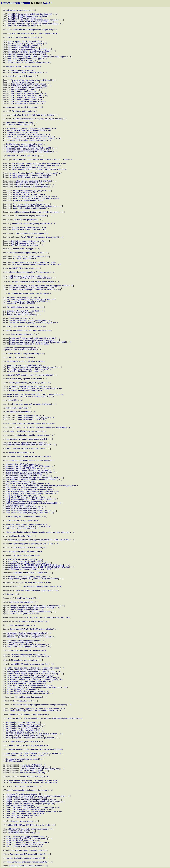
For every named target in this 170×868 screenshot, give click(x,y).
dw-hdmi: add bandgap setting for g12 (27, 227)
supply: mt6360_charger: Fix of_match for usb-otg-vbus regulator (33, 579)
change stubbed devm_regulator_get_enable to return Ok (32, 608)
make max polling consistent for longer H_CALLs (35, 590)
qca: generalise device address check (25, 103)
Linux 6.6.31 (12, 400)
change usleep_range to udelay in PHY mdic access (29, 272)
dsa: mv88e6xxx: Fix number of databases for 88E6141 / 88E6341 (31, 480)
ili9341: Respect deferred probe (23, 243)
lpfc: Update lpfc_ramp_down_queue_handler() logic (27, 681)
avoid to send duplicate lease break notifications (27, 387)
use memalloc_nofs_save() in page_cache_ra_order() (27, 439)
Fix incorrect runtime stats (22, 111)
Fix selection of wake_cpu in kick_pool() (27, 850)
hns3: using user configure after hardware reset (24, 501)
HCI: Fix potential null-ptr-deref (23, 82)
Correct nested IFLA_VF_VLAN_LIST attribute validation (31, 629)
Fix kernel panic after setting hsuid (24, 660)
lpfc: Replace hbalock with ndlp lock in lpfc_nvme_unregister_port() (32, 680)
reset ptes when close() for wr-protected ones (32, 435)
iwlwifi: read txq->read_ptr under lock (20, 841)
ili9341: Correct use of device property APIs (28, 241)
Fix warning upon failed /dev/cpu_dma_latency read (39, 769)
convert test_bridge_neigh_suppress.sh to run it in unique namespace (39, 705)
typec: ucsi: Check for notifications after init (23, 813)
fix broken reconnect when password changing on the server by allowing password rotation (42, 718)
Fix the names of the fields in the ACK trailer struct (27, 645)
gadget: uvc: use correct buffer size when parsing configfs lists (30, 804)
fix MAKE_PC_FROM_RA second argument (25, 866)
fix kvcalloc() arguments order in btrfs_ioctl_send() (26, 134)
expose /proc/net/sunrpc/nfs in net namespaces (24, 524)
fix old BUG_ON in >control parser (22, 268)
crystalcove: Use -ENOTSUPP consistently (23, 311)
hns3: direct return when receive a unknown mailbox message (30, 491)
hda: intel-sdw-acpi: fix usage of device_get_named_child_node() (33, 24)
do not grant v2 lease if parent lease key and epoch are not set (33, 389)
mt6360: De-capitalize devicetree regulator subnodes (31, 612)
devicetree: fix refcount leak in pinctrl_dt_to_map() (27, 563)
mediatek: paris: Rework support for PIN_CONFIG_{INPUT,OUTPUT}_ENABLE (39, 567)
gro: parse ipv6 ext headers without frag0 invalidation (26, 487)
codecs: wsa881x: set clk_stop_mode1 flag (25, 41)
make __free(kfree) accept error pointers (25, 431)
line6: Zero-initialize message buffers (22, 26)
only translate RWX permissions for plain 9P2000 (26, 301)
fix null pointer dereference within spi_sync (22, 732)
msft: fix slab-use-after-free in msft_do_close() (28, 86)
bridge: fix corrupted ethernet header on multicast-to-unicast (29, 472)
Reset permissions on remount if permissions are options (30, 780)
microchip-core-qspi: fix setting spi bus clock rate (24, 736)
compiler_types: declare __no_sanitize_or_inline (27, 383)
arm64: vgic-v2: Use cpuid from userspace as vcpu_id (28, 396)
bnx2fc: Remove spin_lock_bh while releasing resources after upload (33, 668)
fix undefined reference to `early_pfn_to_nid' (32, 418)
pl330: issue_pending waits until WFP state (29, 167)
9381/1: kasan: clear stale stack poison (22, 37)
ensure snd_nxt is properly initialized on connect (27, 443)
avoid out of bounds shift (20, 70)
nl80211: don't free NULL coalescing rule (22, 846)
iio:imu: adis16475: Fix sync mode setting (23, 354)
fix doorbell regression (22, 193)
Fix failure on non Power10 (35, 583)
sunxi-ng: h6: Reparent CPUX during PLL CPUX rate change (29, 152)
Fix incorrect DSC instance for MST (30, 183)
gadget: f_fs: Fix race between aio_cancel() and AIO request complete (33, 802)
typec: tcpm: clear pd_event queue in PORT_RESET (26, 810)
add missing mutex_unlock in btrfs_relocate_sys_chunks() (29, 129)
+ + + (33, 10)
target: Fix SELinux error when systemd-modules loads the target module (34, 687)
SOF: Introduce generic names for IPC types (25, 59)
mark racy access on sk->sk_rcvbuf (19, 505)
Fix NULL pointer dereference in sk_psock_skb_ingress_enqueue (37, 119)
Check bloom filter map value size (19, 123)
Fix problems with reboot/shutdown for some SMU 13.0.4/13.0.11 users (40, 160)
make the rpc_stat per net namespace (20, 528)
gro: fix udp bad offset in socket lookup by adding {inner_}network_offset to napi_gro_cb (39, 486)
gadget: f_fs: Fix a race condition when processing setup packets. (31, 800)
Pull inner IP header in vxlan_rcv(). (21, 833)
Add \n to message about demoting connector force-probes (37, 212)
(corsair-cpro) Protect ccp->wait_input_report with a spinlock (32, 338)
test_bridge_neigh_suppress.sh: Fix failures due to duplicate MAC (35, 709)
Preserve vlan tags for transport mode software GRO (27, 862)
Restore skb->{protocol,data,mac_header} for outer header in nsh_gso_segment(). (38, 532)
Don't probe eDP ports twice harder (30, 233)
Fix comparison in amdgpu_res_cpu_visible (30, 191)
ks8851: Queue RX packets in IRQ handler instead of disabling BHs (32, 503)
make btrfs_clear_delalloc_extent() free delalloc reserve (28, 136)
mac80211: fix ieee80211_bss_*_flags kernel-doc (25, 843)
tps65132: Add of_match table (22, 614)
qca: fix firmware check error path (24, 92)
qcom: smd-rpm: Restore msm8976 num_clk (23, 146)
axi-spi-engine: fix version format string (21, 722)
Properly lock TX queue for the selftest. (23, 156)
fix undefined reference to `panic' (28, 420)
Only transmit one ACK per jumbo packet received (26, 647)
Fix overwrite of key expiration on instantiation (25, 379)
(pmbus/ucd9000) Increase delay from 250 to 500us (29, 344)
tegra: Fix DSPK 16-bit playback (20, 61)
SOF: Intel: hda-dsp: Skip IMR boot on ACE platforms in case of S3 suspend (37, 57)
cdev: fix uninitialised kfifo (18, 319)
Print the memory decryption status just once (26, 253)
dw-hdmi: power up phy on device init (26, 229)
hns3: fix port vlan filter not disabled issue (22, 495)
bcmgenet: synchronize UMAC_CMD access (23, 468)
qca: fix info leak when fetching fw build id (27, 96)
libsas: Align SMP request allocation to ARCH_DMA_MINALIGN (31, 672)
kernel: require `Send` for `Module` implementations (26, 633)
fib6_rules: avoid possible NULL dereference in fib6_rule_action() (31, 367)
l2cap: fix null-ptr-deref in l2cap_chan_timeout (28, 84)
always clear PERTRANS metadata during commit (26, 130)
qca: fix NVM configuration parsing (24, 99)
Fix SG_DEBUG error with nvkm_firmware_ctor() (39, 237)
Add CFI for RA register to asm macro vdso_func (30, 664)
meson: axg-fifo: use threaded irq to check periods (27, 49)
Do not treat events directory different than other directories (32, 282)
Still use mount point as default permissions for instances (30, 782)
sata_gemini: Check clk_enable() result (21, 66)
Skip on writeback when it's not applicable (32, 187)
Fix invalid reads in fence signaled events (29, 257)
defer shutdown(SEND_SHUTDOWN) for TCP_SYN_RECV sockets (32, 753)
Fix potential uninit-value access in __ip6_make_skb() (27, 369)
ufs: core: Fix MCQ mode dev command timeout (25, 691)
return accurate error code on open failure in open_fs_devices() (31, 138)
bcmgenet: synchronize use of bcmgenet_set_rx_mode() (27, 470)
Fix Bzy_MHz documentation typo (32, 767)
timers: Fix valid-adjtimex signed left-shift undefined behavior (33, 711)
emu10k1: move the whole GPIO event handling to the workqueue (33, 20)
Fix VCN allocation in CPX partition (27, 194)
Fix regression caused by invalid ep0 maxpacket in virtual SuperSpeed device (36, 796)
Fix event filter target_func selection (28, 697)
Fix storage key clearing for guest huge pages (28, 656)
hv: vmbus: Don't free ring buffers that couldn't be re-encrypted (33, 173)
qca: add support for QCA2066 (23, 90)
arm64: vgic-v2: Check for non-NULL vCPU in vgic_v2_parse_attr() (33, 394)
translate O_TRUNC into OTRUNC (21, 303)
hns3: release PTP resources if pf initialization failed (26, 497)
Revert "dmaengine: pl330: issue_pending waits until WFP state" (37, 169)
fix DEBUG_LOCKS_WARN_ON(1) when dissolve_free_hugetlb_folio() (40, 427)
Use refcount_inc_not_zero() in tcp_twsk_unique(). (25, 755)
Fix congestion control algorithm (20, 643)
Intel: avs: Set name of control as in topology (25, 43)
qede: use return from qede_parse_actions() (23, 509)
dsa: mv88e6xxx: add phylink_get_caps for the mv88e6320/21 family (32, 478)
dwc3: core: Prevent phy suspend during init (23, 794)
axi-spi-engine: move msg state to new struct (23, 724)
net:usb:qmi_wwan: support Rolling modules (25, 517)
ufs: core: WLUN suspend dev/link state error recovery (27, 693)
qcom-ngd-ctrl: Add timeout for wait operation (27, 714)
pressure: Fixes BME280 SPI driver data (21, 350)
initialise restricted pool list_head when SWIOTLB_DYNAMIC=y (33, 749)
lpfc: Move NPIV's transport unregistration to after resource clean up (32, 674)
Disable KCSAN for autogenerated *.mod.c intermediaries (30, 375)
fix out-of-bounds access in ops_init (19, 482)
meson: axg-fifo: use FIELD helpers (22, 47)
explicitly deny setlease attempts (18, 10)
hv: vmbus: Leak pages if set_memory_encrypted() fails (30, 175)
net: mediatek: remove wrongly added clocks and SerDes (34, 264)
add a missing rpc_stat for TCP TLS (24, 742)
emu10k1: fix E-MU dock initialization (22, 18)
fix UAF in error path (14, 761)
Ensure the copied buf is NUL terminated (25, 650)
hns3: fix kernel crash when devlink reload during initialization (29, 493)
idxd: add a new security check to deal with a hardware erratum (36, 163)
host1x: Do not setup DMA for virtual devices (23, 326)
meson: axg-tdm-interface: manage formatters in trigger (29, 51)
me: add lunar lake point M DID (18, 412)
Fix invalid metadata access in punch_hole (23, 307)
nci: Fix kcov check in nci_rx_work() (19, 520)
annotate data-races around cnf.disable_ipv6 (24, 365)
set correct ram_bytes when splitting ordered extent (27, 140)
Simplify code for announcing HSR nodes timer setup (26, 330)
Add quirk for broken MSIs (20, 536)
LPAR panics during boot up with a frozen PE (39, 586)
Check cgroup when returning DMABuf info (29, 204)
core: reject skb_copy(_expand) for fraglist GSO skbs (26, 476)
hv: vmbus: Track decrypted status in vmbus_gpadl (28, 177)
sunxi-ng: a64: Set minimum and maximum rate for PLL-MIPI (29, 148)
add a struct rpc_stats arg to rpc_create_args (26, 746)
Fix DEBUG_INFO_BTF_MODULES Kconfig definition (33, 115)
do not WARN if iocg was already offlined (26, 72)
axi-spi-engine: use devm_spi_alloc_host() (22, 730)
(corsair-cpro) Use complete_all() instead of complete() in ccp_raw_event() (37, 342)
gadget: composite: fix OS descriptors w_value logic (26, 798)
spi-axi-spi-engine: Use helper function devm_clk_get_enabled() (30, 738)
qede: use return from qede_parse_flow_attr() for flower (27, 513)
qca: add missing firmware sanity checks (26, 88)
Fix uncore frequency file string (31, 777)
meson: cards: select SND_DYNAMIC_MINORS (27, 53)
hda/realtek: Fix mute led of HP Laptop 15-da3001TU (28, 22)
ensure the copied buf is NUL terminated (22, 107)
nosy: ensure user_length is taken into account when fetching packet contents (39, 286)
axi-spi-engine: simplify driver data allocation (23, 726)
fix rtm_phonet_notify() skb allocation (23, 551)
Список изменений (15, 3)
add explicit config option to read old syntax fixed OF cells (31, 544)
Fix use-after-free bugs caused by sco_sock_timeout (31, 80)
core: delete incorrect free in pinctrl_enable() (25, 561)
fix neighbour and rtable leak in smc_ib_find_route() (29, 460)
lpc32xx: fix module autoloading (19, 313)
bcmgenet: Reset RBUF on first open (20, 464)
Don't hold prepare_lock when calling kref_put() (24, 144)
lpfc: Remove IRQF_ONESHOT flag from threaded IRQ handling (31, 678)
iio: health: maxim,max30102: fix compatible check (31, 262)
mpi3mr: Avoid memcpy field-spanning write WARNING (27, 685)
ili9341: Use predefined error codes (25, 245)
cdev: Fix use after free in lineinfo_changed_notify (28, 321)
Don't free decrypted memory (22, 334)
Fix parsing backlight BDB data (26, 220)
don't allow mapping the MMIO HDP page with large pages (35, 206)
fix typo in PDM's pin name (24, 555)
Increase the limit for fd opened (31, 771)
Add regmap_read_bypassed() (21, 602)
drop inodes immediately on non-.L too (22, 297)
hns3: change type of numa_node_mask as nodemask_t (27, 489)
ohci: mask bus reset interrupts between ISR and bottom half (32, 290)
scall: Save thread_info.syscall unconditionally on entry (29, 423)
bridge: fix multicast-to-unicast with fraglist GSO (24, 474)
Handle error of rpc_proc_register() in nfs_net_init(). (26, 526)
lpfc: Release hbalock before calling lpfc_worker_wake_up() (29, 676)
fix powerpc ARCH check (23, 701)
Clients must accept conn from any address (24, 641)
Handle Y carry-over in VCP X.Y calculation (33, 185)
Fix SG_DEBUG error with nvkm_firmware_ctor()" (46, 617)
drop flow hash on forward (19, 453)
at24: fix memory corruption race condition (25, 276)
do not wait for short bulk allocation (20, 132)
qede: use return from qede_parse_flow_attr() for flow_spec (29, 511)
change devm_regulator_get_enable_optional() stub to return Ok (35, 606)
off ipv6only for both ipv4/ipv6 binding (23, 390)
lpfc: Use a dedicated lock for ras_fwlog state (24, 683)
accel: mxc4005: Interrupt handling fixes (21, 348)
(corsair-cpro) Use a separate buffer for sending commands (32, 340)
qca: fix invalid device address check (25, 97)
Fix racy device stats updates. (19, 831)
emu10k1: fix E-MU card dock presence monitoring (27, 16)
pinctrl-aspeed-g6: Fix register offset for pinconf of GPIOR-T (31, 569)
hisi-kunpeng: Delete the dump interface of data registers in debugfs (32, 734)
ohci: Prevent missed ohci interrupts (20, 806)
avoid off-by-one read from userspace (27, 548)
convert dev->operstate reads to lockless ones (28, 456)
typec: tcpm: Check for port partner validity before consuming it (30, 808)
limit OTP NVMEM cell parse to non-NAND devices (26, 449)
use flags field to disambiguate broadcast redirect (25, 858)
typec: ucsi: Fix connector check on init (21, 815)
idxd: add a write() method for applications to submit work (34, 165)
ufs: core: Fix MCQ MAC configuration (21, 689)
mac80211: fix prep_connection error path (22, 844)
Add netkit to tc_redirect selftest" (31, 621)
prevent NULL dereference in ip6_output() (23, 371)
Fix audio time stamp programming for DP (31, 216)
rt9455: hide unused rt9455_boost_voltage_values (27, 577)
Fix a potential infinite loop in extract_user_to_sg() (27, 293)
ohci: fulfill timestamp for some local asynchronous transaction (33, 288)
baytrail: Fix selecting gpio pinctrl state (23, 559)
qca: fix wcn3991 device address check (26, 101)
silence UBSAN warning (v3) (23, 249)
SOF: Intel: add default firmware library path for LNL (28, 55)
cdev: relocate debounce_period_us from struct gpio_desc (31, 323)
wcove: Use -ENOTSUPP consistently (21, 315)
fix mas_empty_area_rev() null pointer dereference (32, 404)
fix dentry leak (13, 594)
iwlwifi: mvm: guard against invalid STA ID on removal (27, 839)
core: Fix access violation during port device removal (27, 790)
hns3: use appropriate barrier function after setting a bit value (29, 499)
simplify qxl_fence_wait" (26, 598)
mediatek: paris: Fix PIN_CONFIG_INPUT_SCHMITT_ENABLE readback (36, 565)
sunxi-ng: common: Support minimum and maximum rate (27, 150)
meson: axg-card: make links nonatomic (23, 45)
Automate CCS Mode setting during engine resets (31, 224)
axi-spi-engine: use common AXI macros (21, 728)
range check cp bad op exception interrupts (29, 208)
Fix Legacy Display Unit (22, 259)
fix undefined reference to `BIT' (27, 416)
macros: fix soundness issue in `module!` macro (25, 635)
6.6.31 (48, 3)
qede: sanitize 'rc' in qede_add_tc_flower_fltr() (23, 507)
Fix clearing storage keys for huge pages (26, 654)
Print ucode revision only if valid (32, 773)
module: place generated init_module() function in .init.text (29, 637)
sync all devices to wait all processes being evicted (32, 30)
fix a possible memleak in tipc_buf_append (23, 759)
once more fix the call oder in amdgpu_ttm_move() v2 (34, 198)
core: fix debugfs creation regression (24, 610)
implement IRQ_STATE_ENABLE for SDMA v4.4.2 (33, 196)
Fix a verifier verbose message (18, 125)
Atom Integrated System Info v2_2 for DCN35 (33, 181)
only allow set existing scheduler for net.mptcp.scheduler (30, 445)
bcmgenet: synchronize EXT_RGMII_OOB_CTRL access (28, 466)
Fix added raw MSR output (30, 765)
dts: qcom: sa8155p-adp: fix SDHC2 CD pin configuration (30, 33)
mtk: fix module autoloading (19, 357)
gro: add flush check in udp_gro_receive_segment (25, 484)
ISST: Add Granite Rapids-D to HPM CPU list (30, 573)
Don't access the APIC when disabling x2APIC (28, 854)
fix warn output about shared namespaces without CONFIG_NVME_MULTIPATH (38, 540)
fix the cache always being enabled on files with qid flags (29, 299)
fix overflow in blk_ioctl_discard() (20, 76)
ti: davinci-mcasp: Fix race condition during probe (27, 63)
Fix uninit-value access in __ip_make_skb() (23, 361)
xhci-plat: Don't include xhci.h (18, 817)
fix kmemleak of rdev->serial (17, 408)
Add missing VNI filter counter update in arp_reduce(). (28, 829)
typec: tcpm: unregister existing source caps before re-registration (31, 811)
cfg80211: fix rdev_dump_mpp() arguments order (25, 837)
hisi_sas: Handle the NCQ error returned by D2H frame (28, 670)
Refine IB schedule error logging (26, 200)
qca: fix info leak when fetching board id (26, 94)
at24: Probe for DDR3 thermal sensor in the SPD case (30, 278)
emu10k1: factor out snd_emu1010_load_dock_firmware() (30, 14)
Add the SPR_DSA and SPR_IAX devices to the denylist (29, 825)
